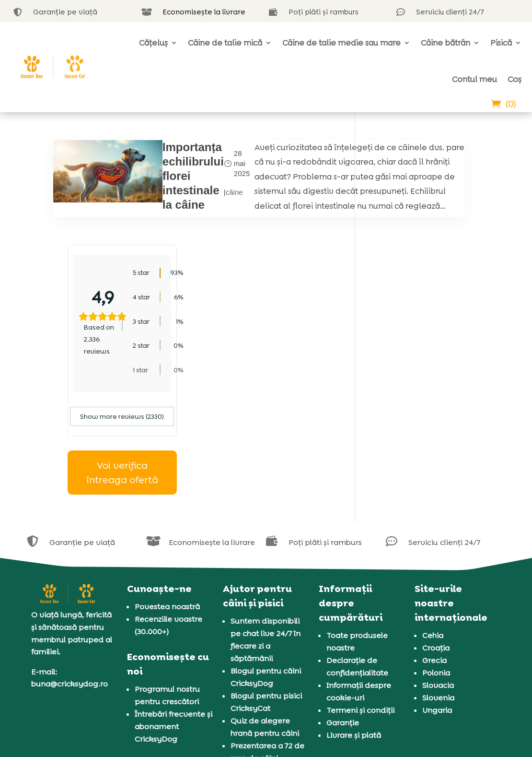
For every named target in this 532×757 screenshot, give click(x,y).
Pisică (501, 43)
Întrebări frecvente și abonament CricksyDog (173, 621)
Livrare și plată (354, 631)
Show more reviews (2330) (424, 312)
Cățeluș (153, 43)
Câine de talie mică (225, 43)
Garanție (343, 618)
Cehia (433, 531)
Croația (436, 543)
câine (197, 212)
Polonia (436, 568)
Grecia (434, 556)
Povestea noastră (167, 502)
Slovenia (438, 593)
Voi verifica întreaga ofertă (424, 368)
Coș (515, 79)
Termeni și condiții (360, 606)
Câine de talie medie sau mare (341, 43)
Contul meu (474, 79)
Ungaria (437, 606)
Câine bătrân (445, 43)
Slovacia (438, 581)
